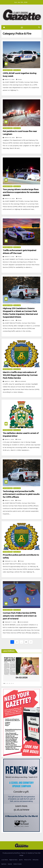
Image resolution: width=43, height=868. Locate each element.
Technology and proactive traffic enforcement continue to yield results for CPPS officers (21, 494)
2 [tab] (6, 684)
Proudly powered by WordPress (12, 853)
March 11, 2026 (10, 320)
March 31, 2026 (10, 80)
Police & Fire (17, 70)
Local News (5, 860)
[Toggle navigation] (22, 27)
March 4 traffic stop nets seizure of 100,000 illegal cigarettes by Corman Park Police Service (20, 375)
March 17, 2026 (10, 257)
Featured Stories (8, 70)
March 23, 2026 (10, 199)
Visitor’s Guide (17, 864)
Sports (21, 860)
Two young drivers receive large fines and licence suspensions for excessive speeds (21, 192)
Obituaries (35, 860)
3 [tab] (8, 684)
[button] (39, 27)
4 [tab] (9, 684)
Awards (10, 864)
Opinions (4, 864)
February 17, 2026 (11, 622)
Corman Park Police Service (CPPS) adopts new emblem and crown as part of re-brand (20, 616)
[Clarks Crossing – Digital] (21, 795)
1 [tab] (4, 684)
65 (26, 642)
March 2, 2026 (9, 500)
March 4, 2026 (9, 439)
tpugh (19, 80)
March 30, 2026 (10, 138)
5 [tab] (11, 684)
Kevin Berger (21, 381)
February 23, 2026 (11, 561)
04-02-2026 (22, 678)
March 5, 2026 (9, 381)
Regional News (13, 860)
